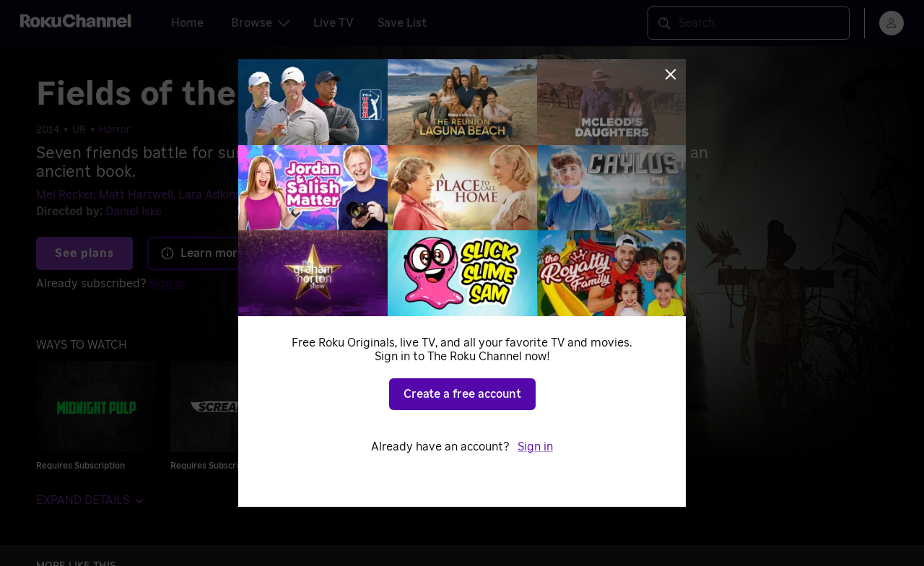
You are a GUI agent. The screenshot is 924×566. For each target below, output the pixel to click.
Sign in (535, 447)
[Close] (671, 74)
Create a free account (462, 394)
